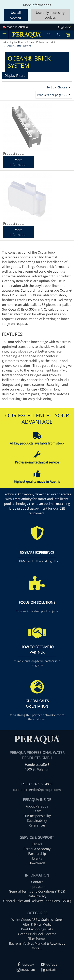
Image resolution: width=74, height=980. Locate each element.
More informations (37, 5)
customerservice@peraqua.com (37, 790)
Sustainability (37, 821)
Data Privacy (37, 896)
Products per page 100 (53, 95)
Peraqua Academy (37, 849)
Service (37, 844)
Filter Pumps (37, 939)
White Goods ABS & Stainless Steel (37, 920)
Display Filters (15, 76)
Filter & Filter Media (37, 924)
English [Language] (64, 27)
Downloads (37, 863)
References (37, 825)
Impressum (37, 887)
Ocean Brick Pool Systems (37, 934)
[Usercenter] (58, 35)
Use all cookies (16, 15)
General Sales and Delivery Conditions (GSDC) (37, 901)
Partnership (37, 854)
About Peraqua (37, 806)
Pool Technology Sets (37, 929)
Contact (37, 882)
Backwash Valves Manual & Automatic (37, 943)
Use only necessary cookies (50, 15)
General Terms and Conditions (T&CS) (37, 891)
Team (37, 811)
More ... (37, 948)
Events (37, 858)
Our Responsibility (37, 816)
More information (19, 162)
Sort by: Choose (57, 87)
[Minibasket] (68, 35)
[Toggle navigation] (4, 35)
